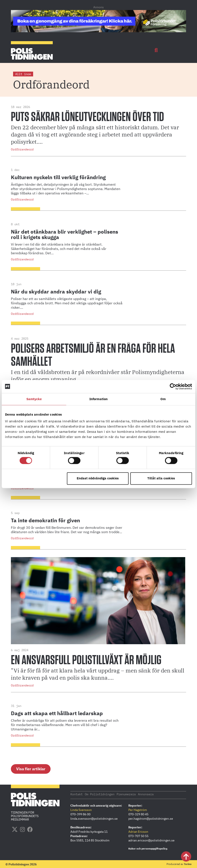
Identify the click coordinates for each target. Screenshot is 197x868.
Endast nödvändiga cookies (98, 478)
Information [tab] (98, 399)
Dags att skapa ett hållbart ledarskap (57, 713)
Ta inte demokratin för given (45, 520)
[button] (156, 50)
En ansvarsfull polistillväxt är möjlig (86, 660)
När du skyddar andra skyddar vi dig (56, 292)
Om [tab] (163, 399)
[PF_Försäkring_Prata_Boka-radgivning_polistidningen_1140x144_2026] (98, 31)
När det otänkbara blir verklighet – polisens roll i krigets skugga (65, 234)
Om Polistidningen (100, 794)
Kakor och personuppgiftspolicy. (148, 848)
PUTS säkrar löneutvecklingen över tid (88, 117)
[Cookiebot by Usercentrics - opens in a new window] (173, 386)
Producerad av (179, 864)
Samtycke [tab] (34, 399)
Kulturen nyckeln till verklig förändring (58, 177)
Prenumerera (126, 794)
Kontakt (76, 794)
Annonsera (146, 794)
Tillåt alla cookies (161, 478)
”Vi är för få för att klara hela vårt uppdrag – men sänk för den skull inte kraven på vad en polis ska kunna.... (98, 674)
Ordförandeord (22, 149)
